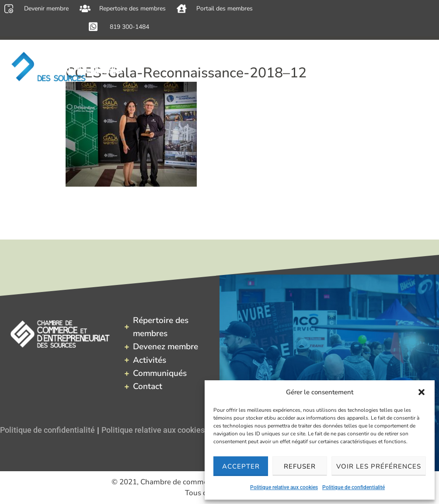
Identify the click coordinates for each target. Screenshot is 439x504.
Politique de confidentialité (354, 487)
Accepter (241, 466)
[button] (422, 392)
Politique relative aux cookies (284, 487)
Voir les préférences (379, 466)
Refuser (300, 466)
